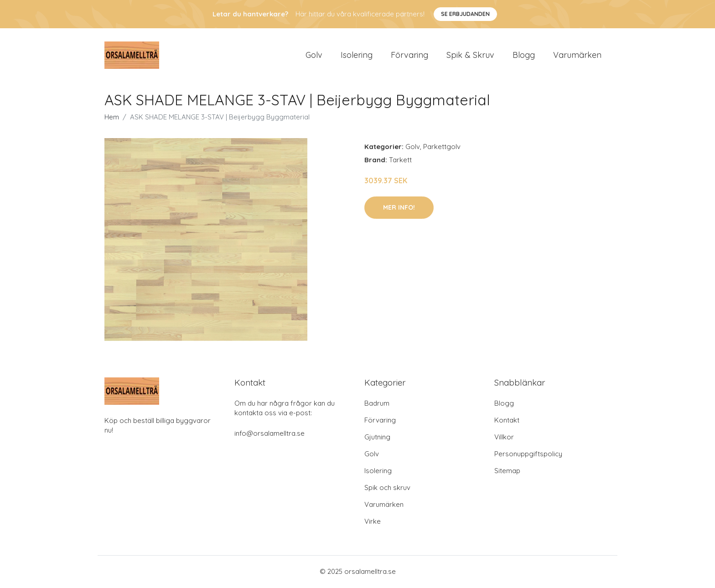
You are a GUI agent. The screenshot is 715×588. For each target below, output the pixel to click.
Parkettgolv (442, 147)
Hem (112, 118)
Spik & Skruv (470, 55)
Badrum (377, 404)
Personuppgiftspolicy (528, 455)
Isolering (357, 55)
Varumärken (577, 55)
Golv (314, 55)
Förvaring (409, 55)
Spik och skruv (387, 488)
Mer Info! (399, 208)
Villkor (504, 438)
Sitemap (507, 472)
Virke (373, 522)
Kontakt (507, 421)
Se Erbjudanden (465, 14)
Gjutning (377, 438)
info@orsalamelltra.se (269, 434)
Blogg (524, 55)
